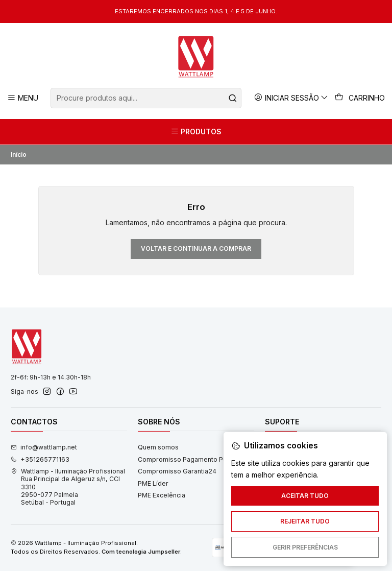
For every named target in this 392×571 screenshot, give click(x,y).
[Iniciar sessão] (291, 98)
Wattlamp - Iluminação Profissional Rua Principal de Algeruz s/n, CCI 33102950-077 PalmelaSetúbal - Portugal (68, 487)
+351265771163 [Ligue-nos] (40, 459)
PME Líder (153, 483)
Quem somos (158, 447)
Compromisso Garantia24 (177, 471)
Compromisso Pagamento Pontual (190, 459)
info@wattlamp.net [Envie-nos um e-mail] (44, 447)
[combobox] (146, 98)
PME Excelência (162, 495)
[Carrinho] (360, 98)
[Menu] (23, 98)
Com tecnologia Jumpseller (141, 552)
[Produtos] (196, 132)
